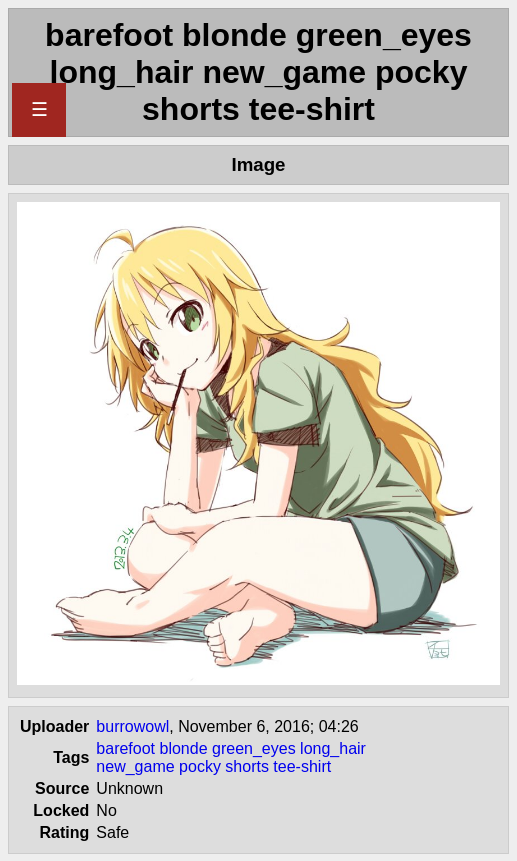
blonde (184, 748)
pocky (200, 766)
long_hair (333, 748)
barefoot (125, 748)
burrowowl (132, 726)
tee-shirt (302, 766)
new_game (135, 766)
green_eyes (254, 748)
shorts (247, 766)
